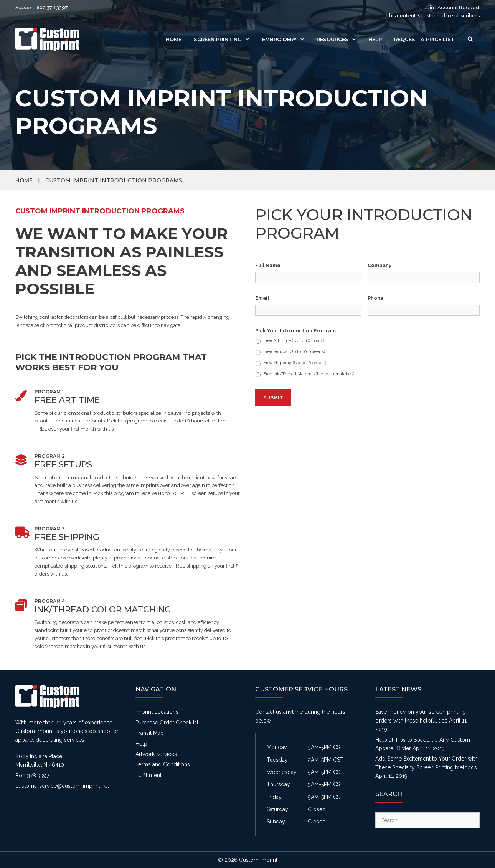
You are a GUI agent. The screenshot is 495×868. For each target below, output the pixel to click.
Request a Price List (424, 39)
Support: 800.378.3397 (42, 7)
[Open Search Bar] (470, 39)
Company (379, 265)
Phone (376, 298)
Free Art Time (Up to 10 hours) (294, 341)
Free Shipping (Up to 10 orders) (295, 363)
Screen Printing (225, 39)
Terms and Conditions (163, 764)
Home (174, 39)
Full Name (268, 265)
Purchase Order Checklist (167, 723)
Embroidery (286, 39)
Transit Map (150, 733)
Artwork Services (156, 754)
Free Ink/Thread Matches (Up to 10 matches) (309, 374)
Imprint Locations (157, 712)
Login (427, 7)
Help (375, 39)
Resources (339, 39)
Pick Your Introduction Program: (296, 331)
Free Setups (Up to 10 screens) (294, 352)
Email (262, 298)
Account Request (459, 7)
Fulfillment (148, 775)
